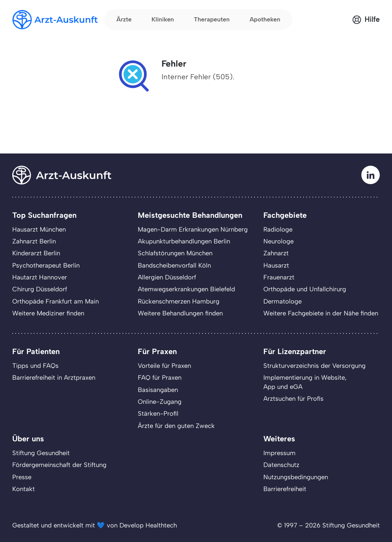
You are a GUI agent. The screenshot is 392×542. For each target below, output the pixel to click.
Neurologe (278, 241)
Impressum (279, 453)
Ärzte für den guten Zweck (176, 426)
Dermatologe (283, 301)
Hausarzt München (39, 229)
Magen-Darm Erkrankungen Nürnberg (193, 229)
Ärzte (124, 19)
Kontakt (24, 489)
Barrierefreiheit (285, 489)
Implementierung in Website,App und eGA (305, 382)
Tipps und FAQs (35, 366)
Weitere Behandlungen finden (180, 313)
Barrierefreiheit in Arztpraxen (54, 377)
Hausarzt (276, 265)
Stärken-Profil (158, 413)
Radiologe (278, 229)
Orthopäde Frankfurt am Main (56, 301)
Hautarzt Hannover (40, 277)
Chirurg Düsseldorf (40, 289)
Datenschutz (281, 465)
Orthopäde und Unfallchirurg (305, 289)
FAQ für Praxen (160, 377)
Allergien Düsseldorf (167, 277)
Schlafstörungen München (175, 253)
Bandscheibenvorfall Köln (174, 265)
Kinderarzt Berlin (36, 253)
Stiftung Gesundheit (41, 453)
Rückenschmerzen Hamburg (179, 301)
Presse (22, 477)
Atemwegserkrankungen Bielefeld (186, 289)
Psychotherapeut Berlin (46, 265)
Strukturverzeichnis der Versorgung (314, 366)
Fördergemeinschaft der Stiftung (59, 465)
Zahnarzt (276, 253)
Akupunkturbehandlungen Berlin (184, 241)
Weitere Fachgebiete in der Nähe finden (321, 313)
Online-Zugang (160, 402)
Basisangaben (158, 390)
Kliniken (163, 19)
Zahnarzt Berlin (34, 241)
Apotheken (265, 19)
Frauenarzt (279, 277)
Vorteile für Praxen (164, 366)
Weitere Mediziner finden (48, 313)
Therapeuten (212, 19)
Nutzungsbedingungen (296, 477)
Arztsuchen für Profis (293, 398)
